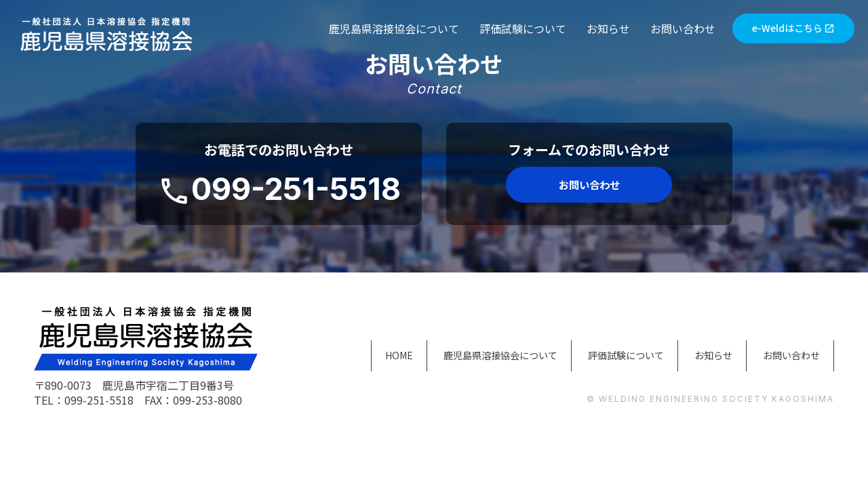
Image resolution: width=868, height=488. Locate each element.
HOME (336, 355)
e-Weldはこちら (793, 30)
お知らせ (608, 28)
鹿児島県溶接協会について (394, 28)
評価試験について (523, 28)
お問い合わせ (683, 28)
